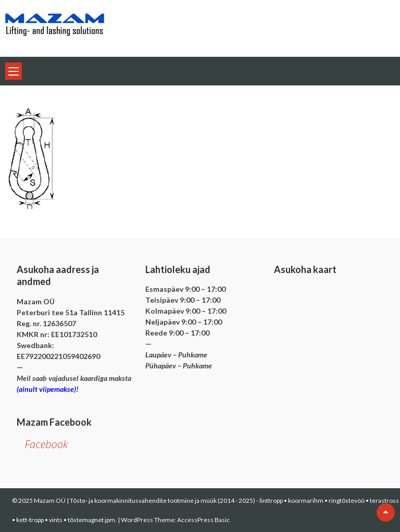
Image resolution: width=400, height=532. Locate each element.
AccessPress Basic (203, 520)
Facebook (46, 444)
